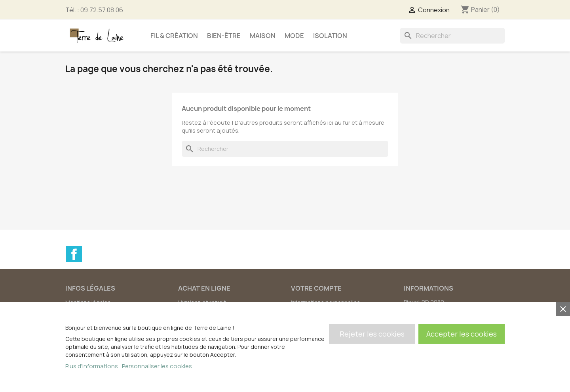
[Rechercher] (452, 36)
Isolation (330, 36)
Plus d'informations (92, 366)
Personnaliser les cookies (157, 366)
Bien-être (224, 36)
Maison (263, 36)
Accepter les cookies (462, 334)
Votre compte (316, 288)
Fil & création (174, 36)
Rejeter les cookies (372, 334)
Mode (294, 36)
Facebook (74, 254)
